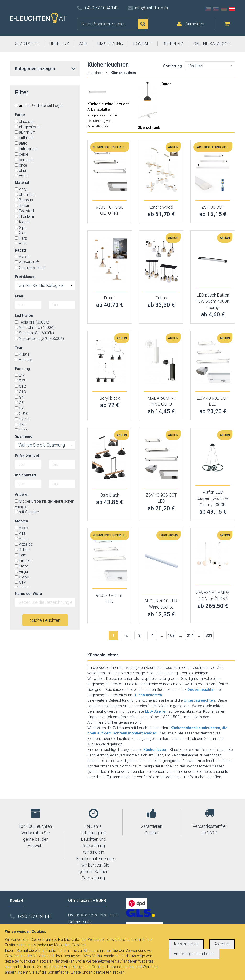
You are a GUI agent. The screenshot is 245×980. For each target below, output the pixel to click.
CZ (208, 9)
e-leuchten (95, 73)
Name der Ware (28, 594)
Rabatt (20, 250)
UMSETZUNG (110, 44)
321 (209, 636)
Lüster (165, 84)
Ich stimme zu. (186, 944)
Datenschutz (80, 922)
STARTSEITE (27, 44)
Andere (21, 495)
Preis (19, 296)
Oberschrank (149, 127)
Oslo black (110, 495)
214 (190, 636)
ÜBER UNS (59, 44)
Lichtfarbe (24, 316)
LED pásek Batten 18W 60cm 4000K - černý (213, 301)
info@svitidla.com (151, 8)
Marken (21, 521)
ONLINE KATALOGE (212, 44)
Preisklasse (25, 277)
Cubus (161, 298)
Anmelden (195, 24)
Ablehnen (222, 944)
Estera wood (161, 207)
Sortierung (173, 66)
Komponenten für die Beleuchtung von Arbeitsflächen (102, 121)
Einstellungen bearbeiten (194, 954)
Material (22, 182)
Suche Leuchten (45, 620)
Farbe (20, 115)
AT (232, 9)
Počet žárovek (27, 456)
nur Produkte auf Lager (39, 106)
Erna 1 (110, 298)
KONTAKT (143, 44)
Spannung (24, 436)
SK (216, 9)
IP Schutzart (25, 475)
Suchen (143, 24)
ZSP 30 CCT (213, 207)
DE (224, 9)
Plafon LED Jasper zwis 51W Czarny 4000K (213, 498)
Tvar (19, 348)
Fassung (22, 369)
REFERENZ (173, 44)
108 (171, 636)
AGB (83, 44)
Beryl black (110, 398)
